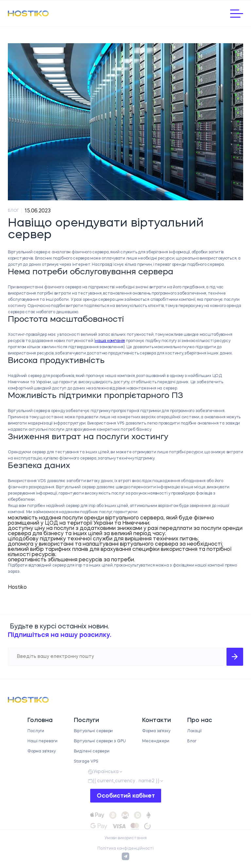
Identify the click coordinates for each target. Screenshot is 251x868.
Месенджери (156, 741)
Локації (194, 731)
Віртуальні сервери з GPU (100, 741)
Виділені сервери (92, 751)
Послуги (36, 731)
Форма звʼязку (42, 751)
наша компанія (110, 341)
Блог (192, 741)
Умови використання (125, 838)
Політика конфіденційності (125, 849)
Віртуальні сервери (93, 731)
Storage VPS (86, 762)
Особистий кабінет (126, 796)
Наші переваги (42, 741)
